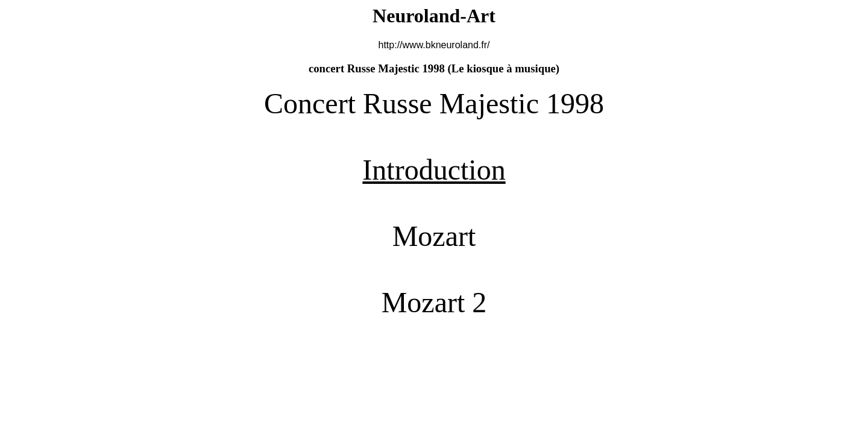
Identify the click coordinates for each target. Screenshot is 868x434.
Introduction (434, 170)
